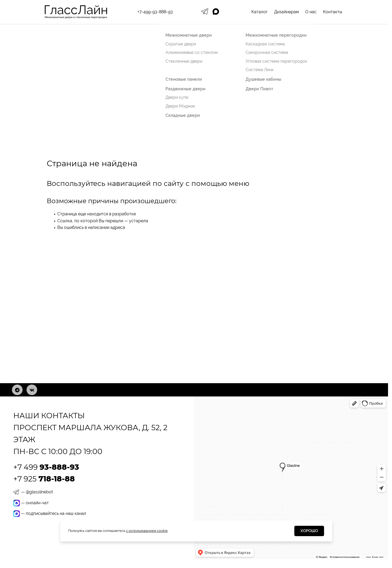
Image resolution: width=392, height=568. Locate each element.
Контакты (333, 12)
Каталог (260, 12)
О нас (311, 12)
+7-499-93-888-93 (155, 12)
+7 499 (46, 467)
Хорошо (309, 531)
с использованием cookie (147, 531)
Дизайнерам (287, 12)
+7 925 (44, 479)
